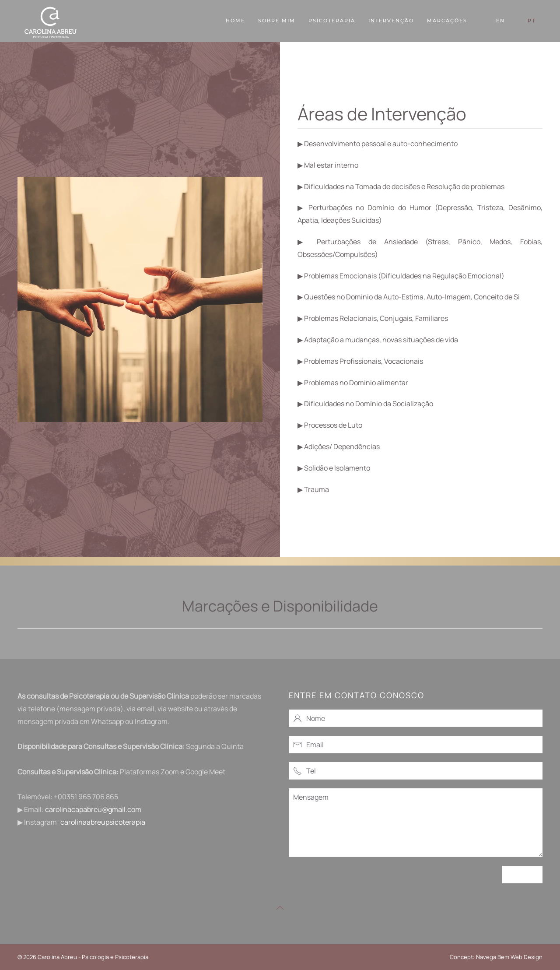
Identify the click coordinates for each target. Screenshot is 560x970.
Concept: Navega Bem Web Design (496, 957)
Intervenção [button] (391, 21)
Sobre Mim (277, 21)
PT (532, 21)
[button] (280, 908)
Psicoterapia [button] (332, 21)
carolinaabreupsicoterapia (103, 822)
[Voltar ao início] (50, 21)
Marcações (447, 21)
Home (235, 21)
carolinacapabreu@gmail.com (93, 809)
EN (500, 21)
